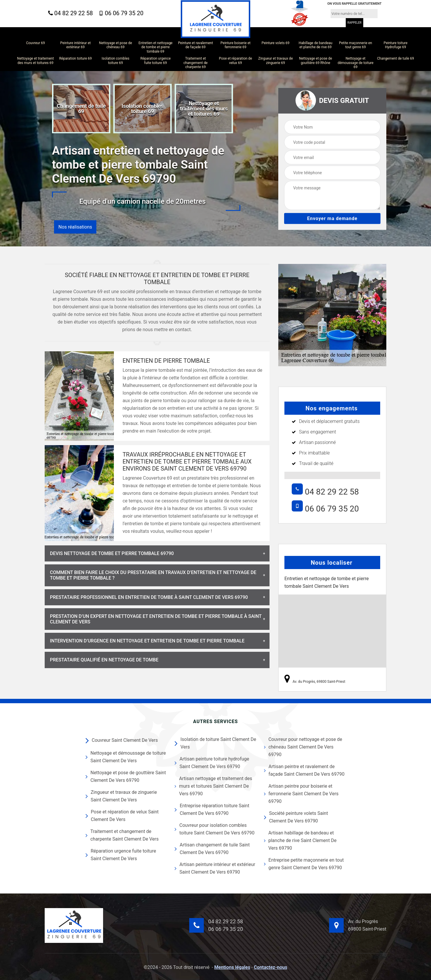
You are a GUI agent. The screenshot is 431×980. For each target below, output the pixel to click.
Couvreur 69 (35, 43)
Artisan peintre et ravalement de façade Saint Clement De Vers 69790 (304, 770)
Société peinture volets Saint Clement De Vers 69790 (296, 817)
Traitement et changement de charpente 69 (195, 63)
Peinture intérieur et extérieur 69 (75, 45)
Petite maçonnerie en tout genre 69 (356, 45)
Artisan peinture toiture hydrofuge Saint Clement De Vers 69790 (212, 763)
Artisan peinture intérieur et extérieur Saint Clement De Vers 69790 (215, 868)
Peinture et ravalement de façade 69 (196, 45)
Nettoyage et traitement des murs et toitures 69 (36, 61)
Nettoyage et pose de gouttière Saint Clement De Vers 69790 (126, 776)
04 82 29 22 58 (71, 13)
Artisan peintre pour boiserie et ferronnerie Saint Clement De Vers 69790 (301, 794)
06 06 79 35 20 (121, 13)
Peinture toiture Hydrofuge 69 (396, 45)
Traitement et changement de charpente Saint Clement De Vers (122, 835)
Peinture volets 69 (276, 43)
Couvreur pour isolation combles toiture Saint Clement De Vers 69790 (214, 829)
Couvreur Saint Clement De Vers (122, 740)
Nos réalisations (75, 227)
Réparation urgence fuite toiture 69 (156, 61)
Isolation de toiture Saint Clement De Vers (215, 743)
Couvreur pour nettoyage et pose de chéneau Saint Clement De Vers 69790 (303, 747)
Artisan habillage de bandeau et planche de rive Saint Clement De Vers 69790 (300, 840)
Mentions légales (232, 967)
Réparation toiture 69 (76, 58)
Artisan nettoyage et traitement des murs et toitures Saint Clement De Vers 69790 (213, 786)
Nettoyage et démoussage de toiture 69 (356, 63)
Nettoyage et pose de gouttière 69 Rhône (316, 61)
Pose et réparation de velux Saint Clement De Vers (122, 816)
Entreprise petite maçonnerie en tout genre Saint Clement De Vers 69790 (304, 864)
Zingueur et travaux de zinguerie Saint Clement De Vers (121, 796)
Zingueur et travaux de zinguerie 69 (276, 61)
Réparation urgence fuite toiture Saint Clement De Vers (121, 855)
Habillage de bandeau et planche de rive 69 (316, 45)
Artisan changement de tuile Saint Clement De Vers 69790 (212, 849)
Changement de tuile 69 (395, 58)
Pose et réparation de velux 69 (236, 61)
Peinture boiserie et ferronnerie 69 (236, 45)
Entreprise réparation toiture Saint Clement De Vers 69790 (212, 809)
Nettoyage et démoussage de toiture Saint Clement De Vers (126, 757)
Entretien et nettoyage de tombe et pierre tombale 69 (155, 47)
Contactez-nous (270, 967)
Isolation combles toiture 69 (115, 61)
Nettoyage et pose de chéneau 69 (115, 45)
